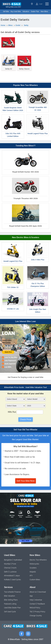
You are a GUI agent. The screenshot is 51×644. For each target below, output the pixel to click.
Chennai (7, 568)
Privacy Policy (40, 612)
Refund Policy (35, 608)
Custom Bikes (35, 580)
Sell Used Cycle (10, 612)
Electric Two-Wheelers (38, 560)
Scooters (33, 568)
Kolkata (7, 580)
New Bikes (44, 12)
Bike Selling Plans (11, 600)
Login (39, 4)
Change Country (36, 616)
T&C (31, 612)
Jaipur (17, 576)
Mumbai (7, 564)
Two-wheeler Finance (12, 592)
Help (31, 600)
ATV (31, 576)
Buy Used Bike (16, 12)
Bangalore (8, 560)
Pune (14, 564)
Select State (32, 4)
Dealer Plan (35, 12)
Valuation (26, 12)
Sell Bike (6, 12)
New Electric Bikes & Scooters (26, 237)
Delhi (6, 572)
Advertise (38, 600)
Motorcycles (34, 564)
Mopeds (33, 572)
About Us (33, 592)
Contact (33, 604)
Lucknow (13, 572)
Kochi (14, 568)
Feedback (41, 604)
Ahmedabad (9, 576)
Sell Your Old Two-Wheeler (26, 430)
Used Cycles (16, 580)
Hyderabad (18, 560)
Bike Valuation (10, 596)
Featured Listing (10, 604)
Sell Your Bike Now (26, 481)
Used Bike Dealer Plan (12, 608)
